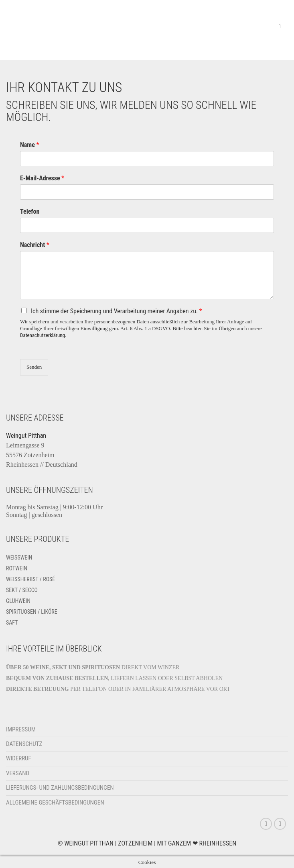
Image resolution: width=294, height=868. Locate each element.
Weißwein (19, 558)
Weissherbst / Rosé (30, 579)
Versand (18, 773)
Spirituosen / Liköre (32, 612)
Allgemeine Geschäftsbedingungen (55, 803)
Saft (12, 623)
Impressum (21, 729)
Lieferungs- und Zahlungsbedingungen (60, 788)
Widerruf (19, 758)
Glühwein (18, 601)
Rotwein (17, 568)
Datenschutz (24, 744)
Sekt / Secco (22, 590)
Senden (34, 367)
